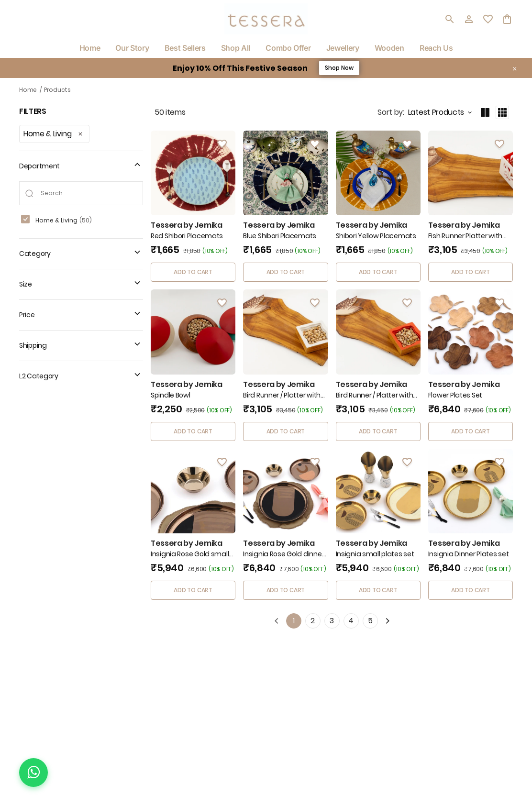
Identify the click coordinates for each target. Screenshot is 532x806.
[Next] (388, 621)
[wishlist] (488, 19)
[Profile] (469, 19)
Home (28, 90)
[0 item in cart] (507, 19)
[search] (450, 19)
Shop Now (339, 68)
